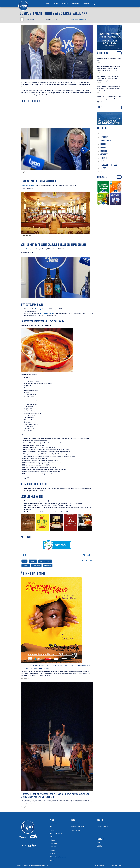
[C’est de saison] (103, 199)
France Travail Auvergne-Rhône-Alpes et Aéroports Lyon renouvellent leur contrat (109, 99)
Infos (48, 4)
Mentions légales (99, 865)
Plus (119, 53)
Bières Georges (27, 249)
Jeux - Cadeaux (76, 831)
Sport (102, 172)
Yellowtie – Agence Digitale (40, 865)
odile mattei (48, 566)
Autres (102, 134)
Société (103, 168)
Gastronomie (36, 566)
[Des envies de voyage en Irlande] (103, 187)
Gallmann (26, 566)
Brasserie (33, 561)
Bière (24, 561)
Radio (56, 4)
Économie (103, 151)
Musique (65, 4)
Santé (102, 161)
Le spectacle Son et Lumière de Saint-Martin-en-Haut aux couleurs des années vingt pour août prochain (109, 68)
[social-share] (82, 560)
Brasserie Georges (28, 185)
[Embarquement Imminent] (116, 199)
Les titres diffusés (103, 826)
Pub (98, 842)
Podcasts (75, 4)
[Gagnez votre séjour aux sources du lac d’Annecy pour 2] (109, 119)
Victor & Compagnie (46, 313)
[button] (99, 119)
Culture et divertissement (79, 19)
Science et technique (108, 165)
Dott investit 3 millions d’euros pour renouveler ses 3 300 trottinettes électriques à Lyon (108, 78)
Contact (86, 4)
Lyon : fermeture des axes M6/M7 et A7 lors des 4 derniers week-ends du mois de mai (109, 89)
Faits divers (104, 154)
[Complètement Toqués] (116, 187)
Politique (103, 158)
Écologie (103, 144)
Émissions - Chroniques (78, 826)
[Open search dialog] (93, 4)
